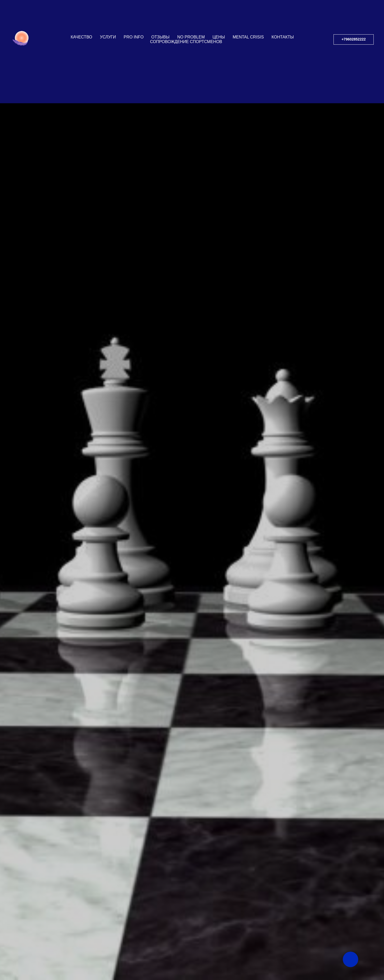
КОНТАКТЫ (283, 37)
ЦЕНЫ (219, 37)
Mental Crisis (248, 37)
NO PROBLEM (191, 37)
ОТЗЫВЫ (160, 37)
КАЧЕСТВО (81, 37)
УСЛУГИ (108, 37)
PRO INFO (134, 37)
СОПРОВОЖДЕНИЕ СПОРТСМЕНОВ (186, 42)
